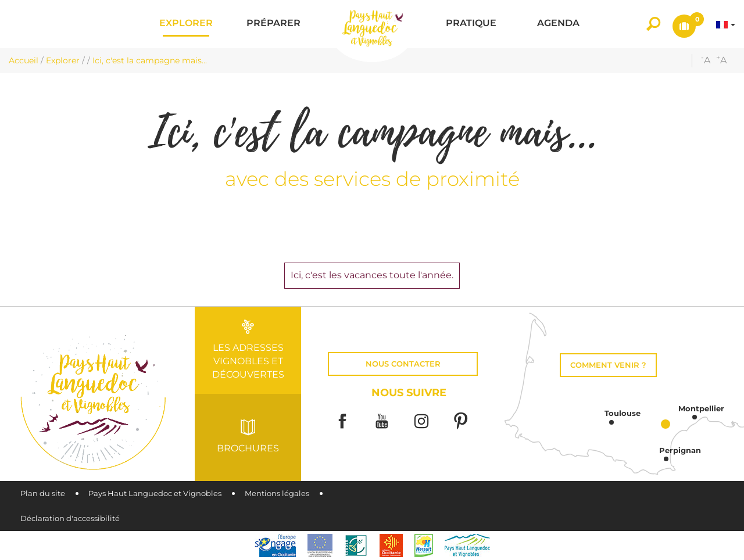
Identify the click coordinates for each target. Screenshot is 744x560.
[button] (186, 24)
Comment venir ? (608, 365)
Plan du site (43, 493)
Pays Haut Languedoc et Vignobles (155, 493)
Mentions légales (277, 493)
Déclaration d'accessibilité (70, 518)
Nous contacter (403, 364)
